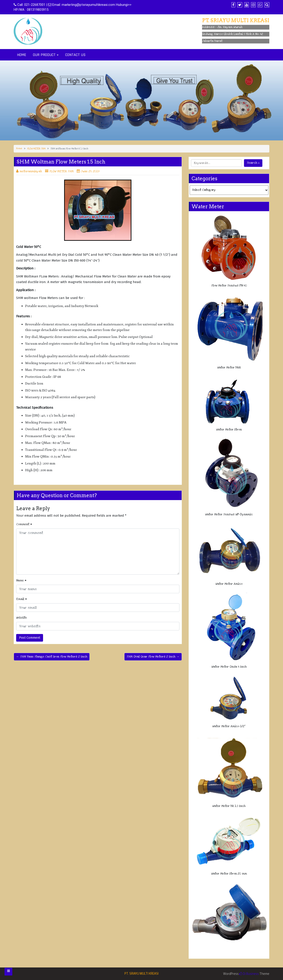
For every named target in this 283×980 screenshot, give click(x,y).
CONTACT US (75, 55)
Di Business (249, 974)
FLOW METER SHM (36, 149)
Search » (253, 163)
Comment (24, 524)
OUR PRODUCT (44, 55)
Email (22, 599)
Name (21, 580)
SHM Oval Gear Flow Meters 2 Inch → (153, 657)
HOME (22, 55)
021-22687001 (35, 5)
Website (22, 618)
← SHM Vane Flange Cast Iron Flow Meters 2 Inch (52, 657)
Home (19, 148)
